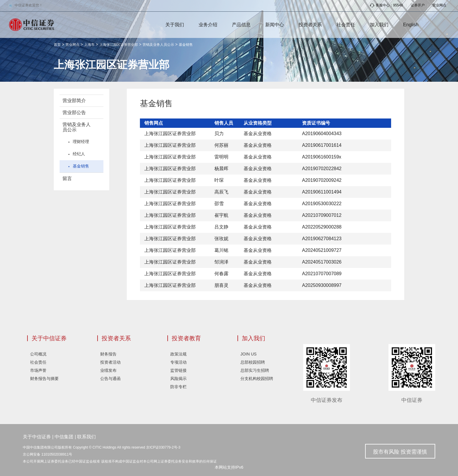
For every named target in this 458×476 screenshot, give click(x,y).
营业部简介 (74, 101)
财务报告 (108, 354)
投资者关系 (310, 25)
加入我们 (379, 25)
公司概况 (38, 354)
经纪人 (79, 154)
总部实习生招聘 (255, 370)
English (411, 25)
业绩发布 (108, 370)
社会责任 (346, 25)
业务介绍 (208, 25)
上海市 (89, 45)
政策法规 (178, 354)
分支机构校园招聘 (257, 379)
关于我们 (175, 25)
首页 (57, 45)
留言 (67, 178)
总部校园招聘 (253, 362)
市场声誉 (38, 370)
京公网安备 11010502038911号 (47, 454)
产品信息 (241, 25)
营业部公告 (74, 113)
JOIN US (248, 354)
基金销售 (186, 45)
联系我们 (86, 437)
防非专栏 (178, 387)
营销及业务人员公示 (158, 45)
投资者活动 (110, 362)
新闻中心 (275, 25)
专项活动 (178, 362)
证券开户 (418, 5)
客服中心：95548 (386, 5)
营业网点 (439, 5)
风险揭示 (178, 379)
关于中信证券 (49, 338)
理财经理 (81, 142)
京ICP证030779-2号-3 (163, 447)
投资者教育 (186, 338)
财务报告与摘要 (44, 379)
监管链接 (178, 370)
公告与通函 (110, 379)
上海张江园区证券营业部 (119, 45)
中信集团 (64, 437)
